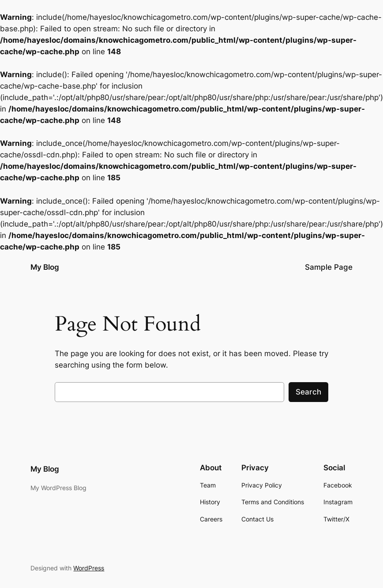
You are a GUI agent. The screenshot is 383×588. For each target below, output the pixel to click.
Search (308, 392)
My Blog (45, 267)
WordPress (89, 568)
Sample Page (329, 267)
